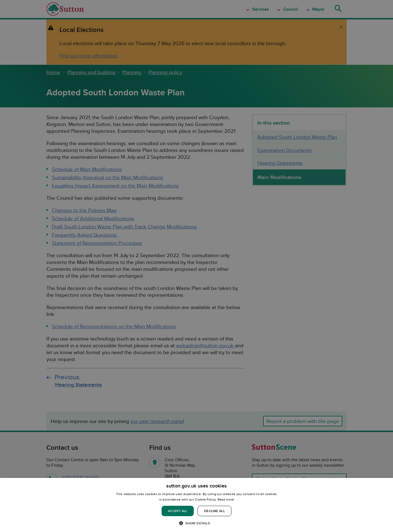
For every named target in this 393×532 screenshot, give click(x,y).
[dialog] (196, 505)
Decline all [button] (215, 511)
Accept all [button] (178, 511)
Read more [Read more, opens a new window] (226, 499)
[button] (196, 523)
